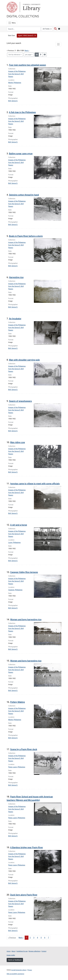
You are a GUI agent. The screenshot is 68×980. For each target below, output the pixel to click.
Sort (14, 55)
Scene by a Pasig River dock (24, 749)
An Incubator (15, 319)
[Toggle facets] (58, 44)
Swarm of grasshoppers (20, 401)
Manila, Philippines (15, 83)
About (13, 951)
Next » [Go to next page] (21, 938)
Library (31, 7)
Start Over (11, 36)
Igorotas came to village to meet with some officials (35, 484)
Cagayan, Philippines (15, 590)
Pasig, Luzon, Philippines (17, 767)
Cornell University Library (19, 970)
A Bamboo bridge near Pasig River (27, 847)
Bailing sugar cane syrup (21, 154)
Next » (27, 51)
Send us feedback (15, 960)
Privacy (30, 970)
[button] (27, 36)
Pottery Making (17, 702)
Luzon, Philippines (14, 543)
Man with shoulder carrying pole (24, 360)
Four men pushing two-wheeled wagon (27, 65)
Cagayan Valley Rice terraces (24, 572)
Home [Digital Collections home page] (8, 951)
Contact (44, 951)
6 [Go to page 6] (45, 938)
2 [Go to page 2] (30, 938)
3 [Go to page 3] (34, 938)
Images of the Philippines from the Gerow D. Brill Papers (17, 74)
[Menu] (12, 23)
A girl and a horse (19, 525)
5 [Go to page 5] (41, 938)
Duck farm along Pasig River (24, 895)
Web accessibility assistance (15, 974)
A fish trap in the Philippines (22, 112)
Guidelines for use (22, 951)
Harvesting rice (16, 277)
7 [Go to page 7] (48, 938)
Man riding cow (18, 442)
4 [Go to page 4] (37, 938)
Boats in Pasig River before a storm (26, 236)
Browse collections (35, 951)
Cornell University (12, 7)
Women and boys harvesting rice (26, 620)
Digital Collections (23, 16)
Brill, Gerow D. (13, 101)
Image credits (11, 955)
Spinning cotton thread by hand (24, 195)
